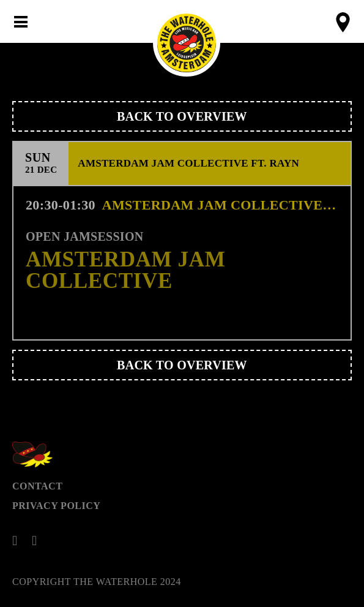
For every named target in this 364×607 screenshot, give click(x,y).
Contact (37, 486)
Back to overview (182, 116)
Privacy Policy (56, 506)
